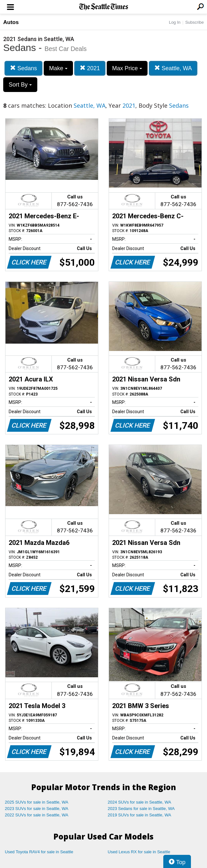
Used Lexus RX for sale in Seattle (139, 852)
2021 (90, 68)
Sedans (23, 68)
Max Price (127, 68)
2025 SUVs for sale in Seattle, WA (37, 802)
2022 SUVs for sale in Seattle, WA (37, 815)
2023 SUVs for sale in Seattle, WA (37, 809)
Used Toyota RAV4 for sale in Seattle (39, 852)
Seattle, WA (173, 68)
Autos (11, 22)
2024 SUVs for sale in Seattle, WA (139, 802)
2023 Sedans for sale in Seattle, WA (141, 809)
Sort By (20, 85)
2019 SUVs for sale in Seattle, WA (139, 815)
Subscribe (194, 22)
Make (58, 68)
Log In (175, 22)
